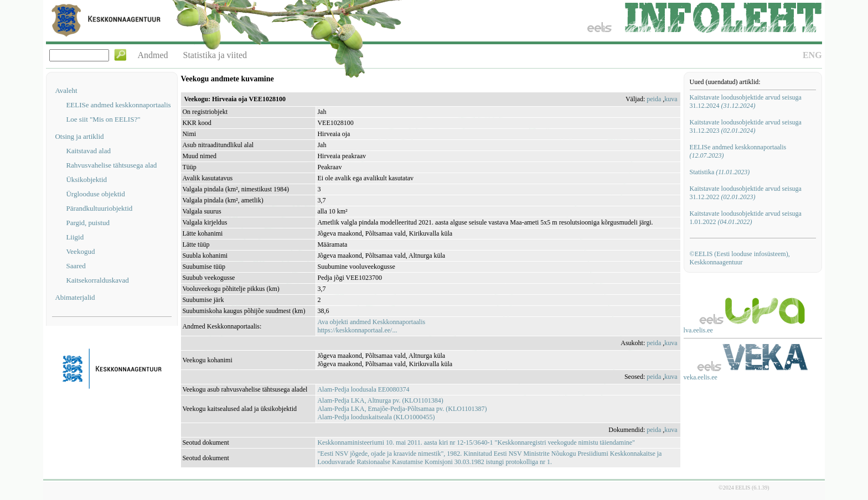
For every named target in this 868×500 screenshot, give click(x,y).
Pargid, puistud (88, 223)
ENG (812, 55)
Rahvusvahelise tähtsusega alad (111, 165)
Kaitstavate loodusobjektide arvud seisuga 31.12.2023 (746, 126)
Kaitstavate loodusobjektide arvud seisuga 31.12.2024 (746, 101)
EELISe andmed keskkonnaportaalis (118, 105)
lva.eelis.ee (698, 330)
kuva (671, 99)
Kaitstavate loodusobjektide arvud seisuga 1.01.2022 (746, 218)
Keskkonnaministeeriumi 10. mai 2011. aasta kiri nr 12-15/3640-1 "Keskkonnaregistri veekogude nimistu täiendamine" (476, 442)
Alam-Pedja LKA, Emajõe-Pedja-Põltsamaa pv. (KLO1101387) (402, 409)
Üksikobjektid (86, 179)
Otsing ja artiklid (79, 136)
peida (654, 99)
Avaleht (66, 90)
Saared (76, 266)
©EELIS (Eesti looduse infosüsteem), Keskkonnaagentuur (740, 258)
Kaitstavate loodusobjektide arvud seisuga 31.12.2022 (746, 193)
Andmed (153, 55)
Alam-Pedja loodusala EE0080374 (363, 389)
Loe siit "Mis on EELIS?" (103, 119)
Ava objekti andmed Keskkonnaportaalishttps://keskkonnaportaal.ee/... (371, 326)
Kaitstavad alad (88, 151)
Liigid (75, 237)
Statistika (720, 172)
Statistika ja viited (215, 55)
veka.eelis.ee (701, 377)
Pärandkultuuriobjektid (99, 208)
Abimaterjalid (75, 297)
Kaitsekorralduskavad (97, 280)
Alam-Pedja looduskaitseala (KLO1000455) (376, 417)
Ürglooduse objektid (95, 194)
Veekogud (80, 251)
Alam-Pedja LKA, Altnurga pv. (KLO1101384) (380, 400)
